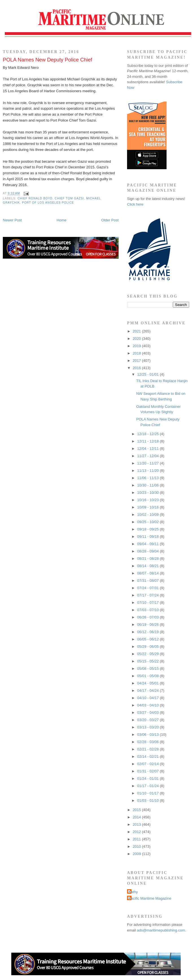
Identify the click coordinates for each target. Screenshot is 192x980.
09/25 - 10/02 (149, 522)
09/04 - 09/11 (149, 544)
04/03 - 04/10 (149, 705)
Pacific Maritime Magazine (150, 898)
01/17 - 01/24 (149, 786)
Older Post (110, 220)
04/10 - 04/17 (149, 698)
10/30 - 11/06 (149, 485)
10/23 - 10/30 (149, 493)
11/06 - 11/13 (149, 478)
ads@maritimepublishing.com (161, 930)
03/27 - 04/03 (149, 713)
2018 (137, 353)
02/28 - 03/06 (149, 742)
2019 (137, 346)
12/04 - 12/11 (149, 449)
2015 (137, 810)
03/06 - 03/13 (149, 735)
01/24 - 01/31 (149, 779)
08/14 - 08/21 (149, 566)
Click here (135, 204)
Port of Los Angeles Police (48, 203)
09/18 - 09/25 (149, 529)
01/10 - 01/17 (149, 793)
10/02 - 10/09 (149, 515)
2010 (137, 846)
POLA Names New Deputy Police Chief (47, 60)
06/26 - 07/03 (149, 617)
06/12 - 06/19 (149, 632)
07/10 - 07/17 (149, 603)
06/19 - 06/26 (149, 625)
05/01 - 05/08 (149, 676)
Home (62, 220)
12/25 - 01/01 (149, 374)
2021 (137, 331)
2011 (137, 839)
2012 (137, 832)
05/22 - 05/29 (149, 654)
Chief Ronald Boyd (35, 198)
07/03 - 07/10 (149, 610)
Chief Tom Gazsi (69, 198)
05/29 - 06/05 (149, 647)
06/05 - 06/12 (149, 639)
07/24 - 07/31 (149, 588)
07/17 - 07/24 (149, 595)
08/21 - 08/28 (149, 559)
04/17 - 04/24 (149, 691)
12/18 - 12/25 (149, 434)
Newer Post (12, 220)
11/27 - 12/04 (149, 456)
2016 (137, 368)
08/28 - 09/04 (149, 551)
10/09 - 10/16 (149, 507)
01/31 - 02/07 (149, 771)
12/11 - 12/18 (149, 441)
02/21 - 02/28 (149, 749)
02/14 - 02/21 (149, 757)
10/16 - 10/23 (149, 500)
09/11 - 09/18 (149, 537)
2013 (137, 824)
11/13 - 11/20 (149, 471)
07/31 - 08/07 (149, 581)
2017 (137, 361)
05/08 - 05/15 (149, 669)
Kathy (133, 892)
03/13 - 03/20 (149, 727)
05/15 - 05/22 (149, 661)
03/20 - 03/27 (149, 720)
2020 (137, 339)
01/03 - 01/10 (149, 800)
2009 (137, 854)
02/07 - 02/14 (149, 764)
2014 (137, 817)
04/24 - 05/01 (149, 683)
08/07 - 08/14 (149, 573)
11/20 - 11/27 (149, 463)
